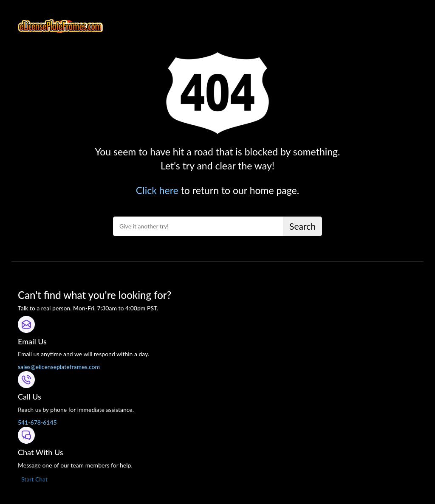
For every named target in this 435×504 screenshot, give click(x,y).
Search (302, 226)
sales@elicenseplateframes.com (59, 367)
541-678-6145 (37, 422)
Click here (157, 190)
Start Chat (34, 479)
